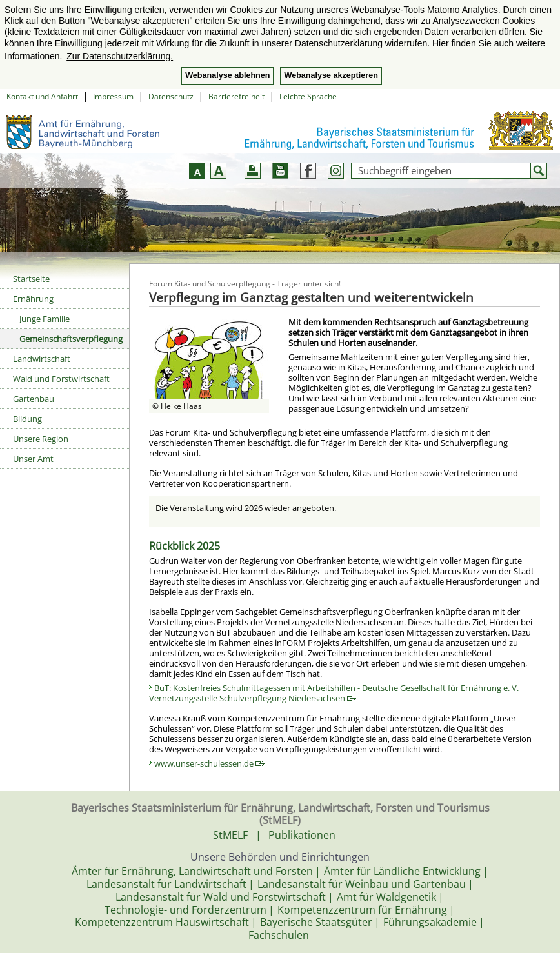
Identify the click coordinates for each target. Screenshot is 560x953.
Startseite (31, 279)
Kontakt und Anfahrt (42, 96)
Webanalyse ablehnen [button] (227, 75)
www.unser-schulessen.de (209, 763)
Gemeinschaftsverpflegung (71, 339)
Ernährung (33, 299)
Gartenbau (34, 399)
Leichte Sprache (308, 96)
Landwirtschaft (42, 359)
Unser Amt (33, 459)
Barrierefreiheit (236, 96)
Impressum (113, 96)
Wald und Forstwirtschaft (61, 379)
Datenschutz (171, 96)
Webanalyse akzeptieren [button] (331, 75)
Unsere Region (41, 439)
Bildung (27, 419)
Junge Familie (45, 319)
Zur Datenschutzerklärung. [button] (120, 56)
